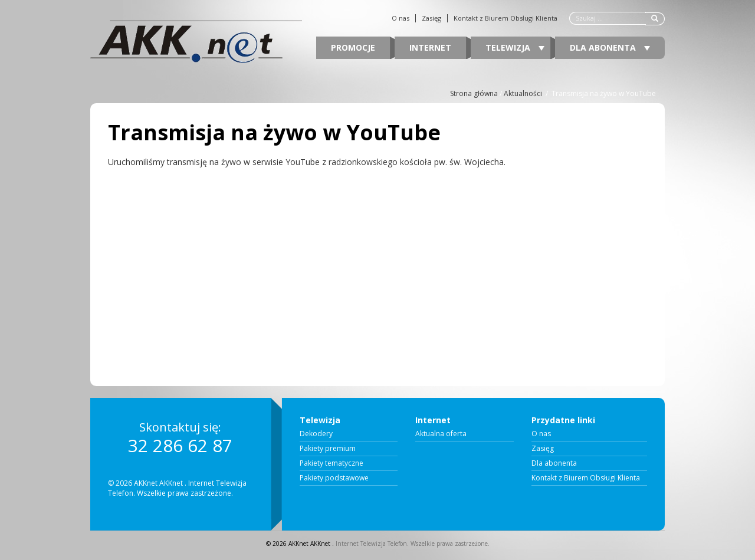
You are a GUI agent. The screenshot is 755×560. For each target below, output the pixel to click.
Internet (430, 47)
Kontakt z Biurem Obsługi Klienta (505, 18)
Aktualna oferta (441, 434)
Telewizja (515, 47)
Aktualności (523, 93)
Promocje (353, 47)
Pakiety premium (328, 449)
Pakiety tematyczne (331, 463)
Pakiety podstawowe (334, 478)
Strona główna (474, 93)
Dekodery (316, 434)
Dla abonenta (610, 47)
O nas (401, 18)
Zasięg (431, 18)
